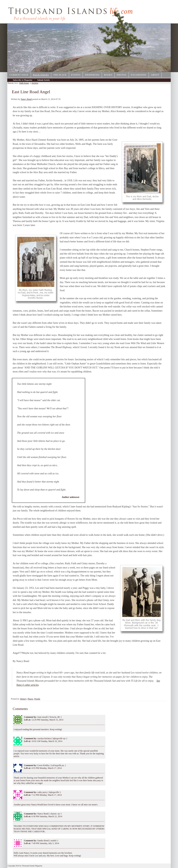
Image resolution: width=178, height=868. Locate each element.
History (23, 699)
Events (76, 75)
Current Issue (19, 75)
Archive (16, 83)
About (155, 75)
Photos (122, 75)
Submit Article (44, 80)
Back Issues (41, 75)
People (37, 699)
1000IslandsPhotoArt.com (153, 71)
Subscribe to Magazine (23, 80)
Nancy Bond (26, 99)
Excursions (139, 75)
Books (108, 75)
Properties (92, 75)
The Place (60, 75)
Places (30, 699)
